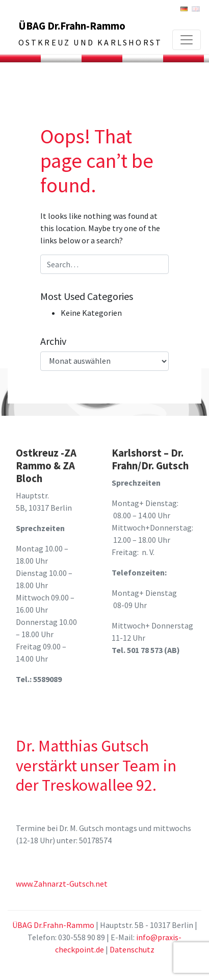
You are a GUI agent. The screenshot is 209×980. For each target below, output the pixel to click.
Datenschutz (132, 949)
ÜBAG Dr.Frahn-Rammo (72, 26)
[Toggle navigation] (187, 40)
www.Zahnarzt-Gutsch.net (62, 884)
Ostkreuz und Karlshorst (90, 42)
